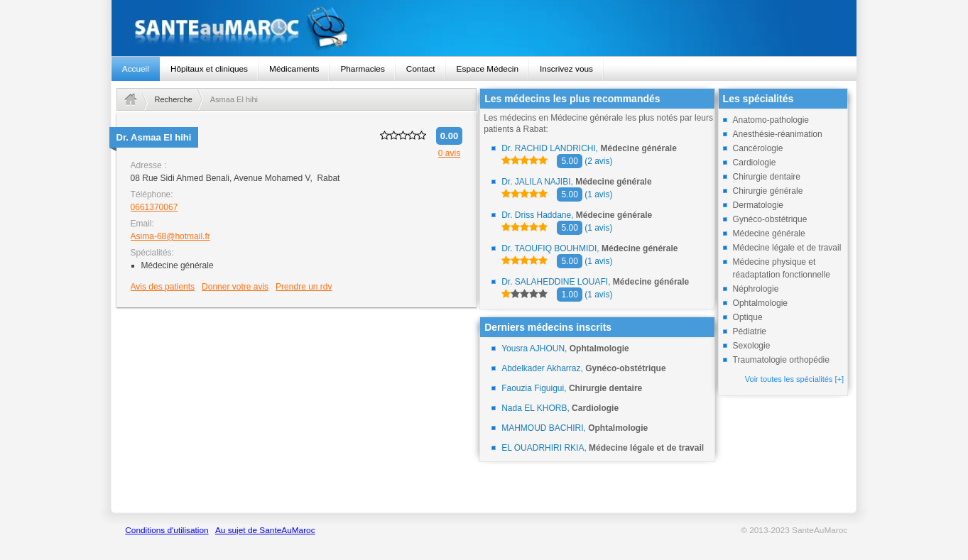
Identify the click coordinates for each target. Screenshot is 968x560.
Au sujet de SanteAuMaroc (265, 530)
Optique (748, 317)
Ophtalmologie (760, 303)
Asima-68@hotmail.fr (170, 236)
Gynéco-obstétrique (770, 219)
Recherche (174, 99)
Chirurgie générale (768, 191)
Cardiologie (755, 163)
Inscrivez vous (566, 69)
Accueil (136, 69)
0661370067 (154, 207)
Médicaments (294, 69)
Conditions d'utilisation (167, 530)
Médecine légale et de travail (787, 248)
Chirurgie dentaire (767, 177)
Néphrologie (756, 289)
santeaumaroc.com (484, 28)
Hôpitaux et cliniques (209, 69)
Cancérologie (758, 148)
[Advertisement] (297, 410)
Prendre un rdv (304, 287)
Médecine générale (769, 234)
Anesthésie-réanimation (778, 134)
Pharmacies (362, 69)
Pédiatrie (750, 331)
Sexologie (752, 346)
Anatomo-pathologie (771, 120)
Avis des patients (163, 287)
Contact (421, 69)
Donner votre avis (235, 287)
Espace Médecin (488, 69)
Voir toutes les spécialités (794, 379)
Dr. (154, 137)
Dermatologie (758, 205)
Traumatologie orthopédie (781, 360)
